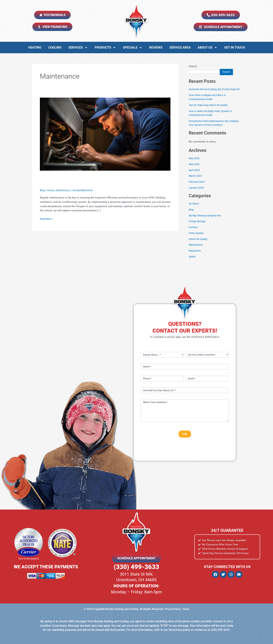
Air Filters (194, 208)
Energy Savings (198, 225)
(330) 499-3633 (136, 567)
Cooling (55, 47)
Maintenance (64, 190)
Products (105, 47)
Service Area (180, 47)
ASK (185, 434)
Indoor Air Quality (199, 243)
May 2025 (194, 162)
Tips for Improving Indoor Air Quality (210, 109)
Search (193, 66)
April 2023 (195, 174)
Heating (35, 47)
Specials (133, 47)
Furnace (51, 190)
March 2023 (196, 180)
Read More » (47, 219)
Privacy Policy (172, 609)
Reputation (195, 255)
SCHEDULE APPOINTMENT (136, 558)
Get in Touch (235, 47)
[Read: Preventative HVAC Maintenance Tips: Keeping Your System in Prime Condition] (105, 134)
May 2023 (194, 168)
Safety (192, 260)
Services (78, 47)
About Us (207, 47)
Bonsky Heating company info (206, 219)
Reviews (156, 47)
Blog (42, 190)
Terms (186, 609)
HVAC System (197, 237)
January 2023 (196, 192)
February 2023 (197, 186)
